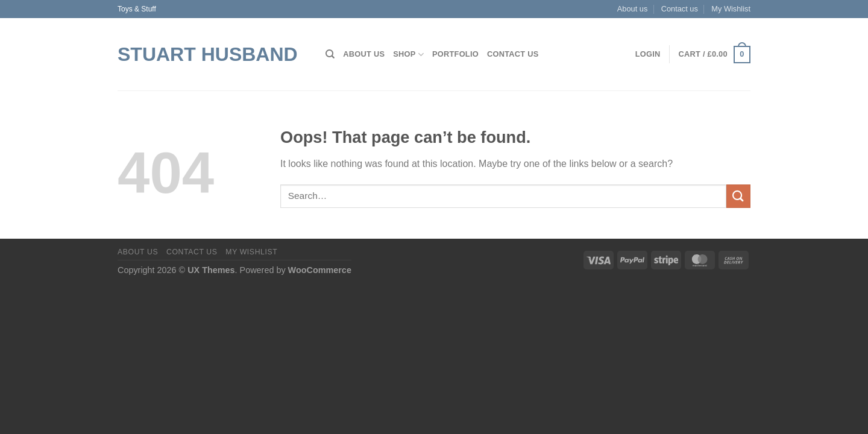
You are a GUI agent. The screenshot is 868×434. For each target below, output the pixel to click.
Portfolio (455, 54)
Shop (408, 55)
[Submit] (738, 196)
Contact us (680, 9)
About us (633, 9)
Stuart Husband (208, 54)
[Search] (330, 54)
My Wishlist (731, 9)
